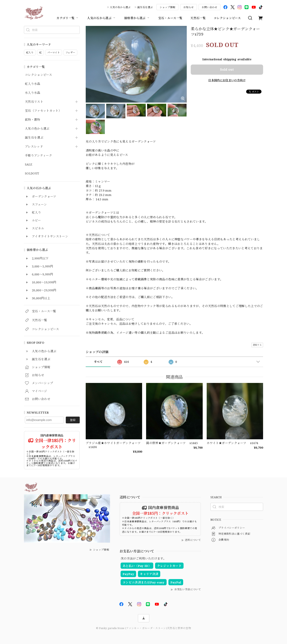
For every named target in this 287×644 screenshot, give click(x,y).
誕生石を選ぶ (145, 7)
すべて (98, 362)
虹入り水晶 (33, 84)
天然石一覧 (198, 18)
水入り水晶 (33, 93)
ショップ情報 (167, 7)
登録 (73, 420)
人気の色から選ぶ (120, 7)
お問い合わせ (209, 7)
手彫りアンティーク (38, 156)
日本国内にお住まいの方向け (227, 80)
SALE (29, 164)
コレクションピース (227, 18)
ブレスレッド (34, 147)
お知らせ (189, 7)
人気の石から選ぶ (102, 18)
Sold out (227, 69)
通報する (257, 345)
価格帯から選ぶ (137, 18)
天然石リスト (34, 102)
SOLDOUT (32, 173)
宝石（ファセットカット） (43, 111)
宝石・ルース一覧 (170, 18)
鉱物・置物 (33, 120)
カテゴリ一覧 (68, 18)
